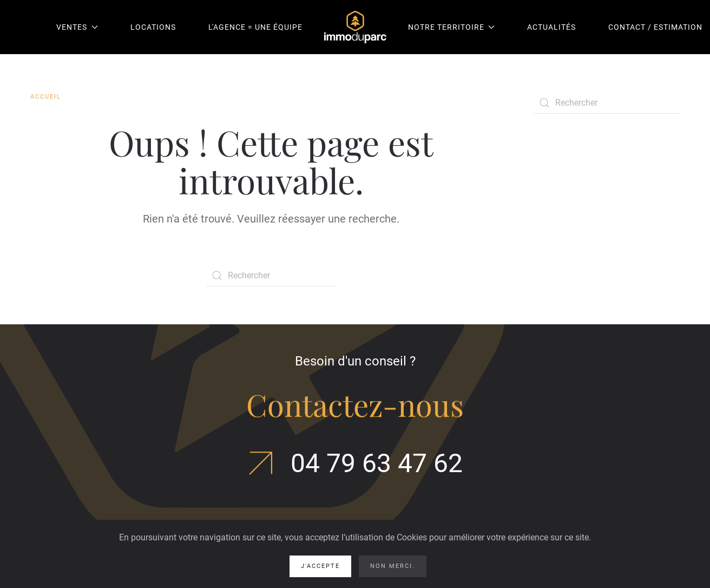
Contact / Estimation (655, 27)
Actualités (551, 27)
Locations (153, 27)
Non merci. (393, 566)
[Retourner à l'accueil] (355, 27)
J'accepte (320, 566)
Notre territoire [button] (452, 27)
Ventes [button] (77, 27)
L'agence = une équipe (255, 27)
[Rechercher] (271, 276)
